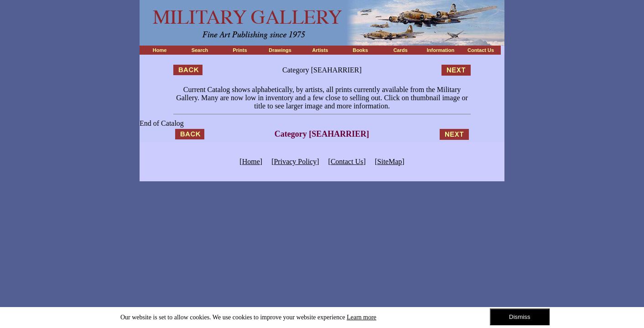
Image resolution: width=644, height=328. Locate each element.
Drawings (280, 50)
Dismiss (520, 317)
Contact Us (481, 50)
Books (360, 50)
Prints (240, 50)
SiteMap (390, 161)
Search (200, 50)
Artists (320, 50)
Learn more (361, 317)
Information (441, 50)
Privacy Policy (295, 161)
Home (160, 50)
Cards (400, 50)
